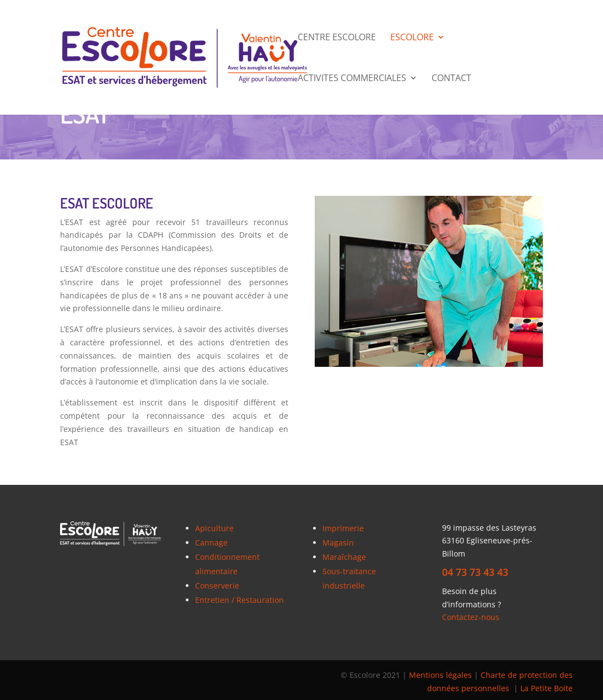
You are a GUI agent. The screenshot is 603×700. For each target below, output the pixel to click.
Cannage (211, 543)
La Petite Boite (547, 688)
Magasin (338, 543)
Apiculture (214, 528)
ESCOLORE (412, 38)
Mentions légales (440, 675)
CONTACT (451, 79)
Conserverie (217, 586)
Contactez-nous (471, 617)
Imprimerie (343, 528)
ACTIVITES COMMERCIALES (352, 79)
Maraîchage (344, 557)
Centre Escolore (337, 38)
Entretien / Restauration (239, 600)
